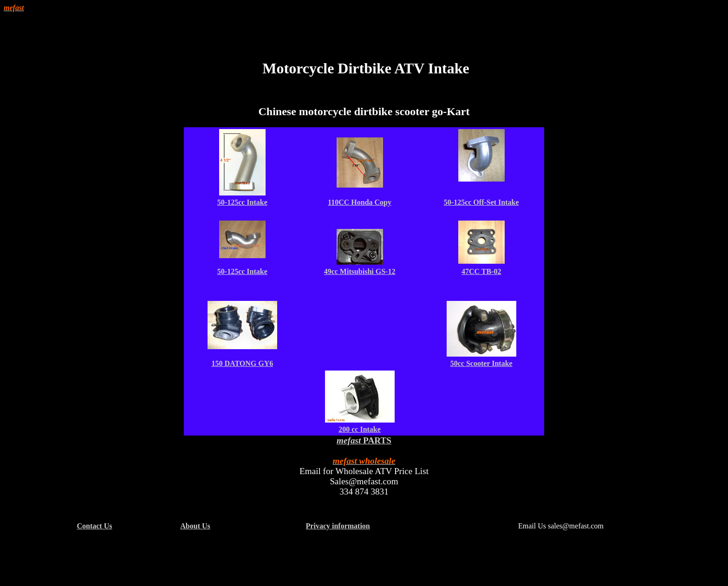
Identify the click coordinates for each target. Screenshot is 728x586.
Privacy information (338, 526)
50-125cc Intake (242, 202)
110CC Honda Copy (360, 202)
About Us (195, 526)
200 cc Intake (360, 429)
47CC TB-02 (481, 271)
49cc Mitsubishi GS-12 (360, 271)
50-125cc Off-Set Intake (481, 202)
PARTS (377, 440)
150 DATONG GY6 (242, 363)
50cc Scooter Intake (481, 363)
